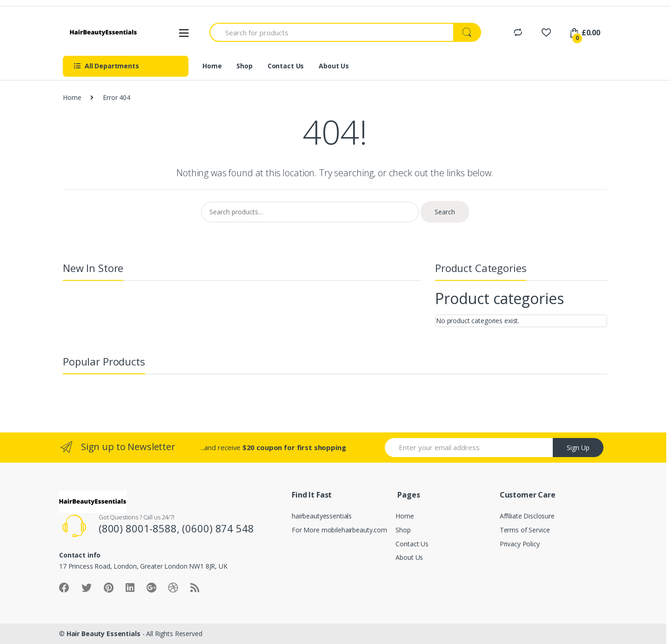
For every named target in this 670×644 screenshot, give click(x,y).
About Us (334, 66)
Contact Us (286, 66)
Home (212, 66)
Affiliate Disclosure (527, 516)
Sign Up (578, 448)
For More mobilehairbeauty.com (339, 530)
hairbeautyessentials (322, 516)
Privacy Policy (520, 544)
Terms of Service (525, 530)
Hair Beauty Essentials (104, 634)
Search (445, 212)
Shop (244, 66)
